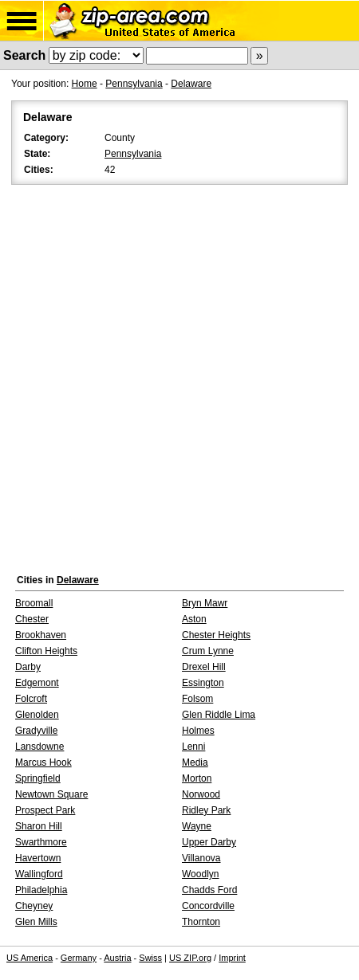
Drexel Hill (204, 667)
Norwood (201, 794)
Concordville (208, 906)
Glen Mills (36, 922)
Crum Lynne (208, 651)
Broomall (34, 603)
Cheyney (34, 906)
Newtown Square (51, 794)
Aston (194, 619)
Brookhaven (41, 635)
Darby (28, 667)
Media (195, 762)
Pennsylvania (134, 84)
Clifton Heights (46, 651)
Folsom (197, 699)
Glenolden (37, 715)
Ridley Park (206, 810)
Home (85, 84)
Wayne (197, 826)
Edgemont (37, 683)
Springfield (38, 778)
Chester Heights (216, 635)
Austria (117, 958)
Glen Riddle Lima (219, 715)
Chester (32, 619)
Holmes (198, 731)
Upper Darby (209, 842)
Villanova (201, 858)
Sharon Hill (39, 826)
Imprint (232, 958)
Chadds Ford (209, 890)
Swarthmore (41, 842)
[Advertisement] (179, 375)
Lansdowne (39, 747)
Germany (79, 958)
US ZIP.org (190, 958)
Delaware (191, 84)
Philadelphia (41, 890)
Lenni (193, 747)
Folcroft (31, 699)
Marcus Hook (43, 762)
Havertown (38, 858)
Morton (197, 778)
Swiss (150, 958)
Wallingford (39, 874)
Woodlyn (200, 874)
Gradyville (36, 731)
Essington (203, 683)
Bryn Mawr (205, 603)
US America (30, 958)
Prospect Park (45, 810)
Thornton (201, 922)
